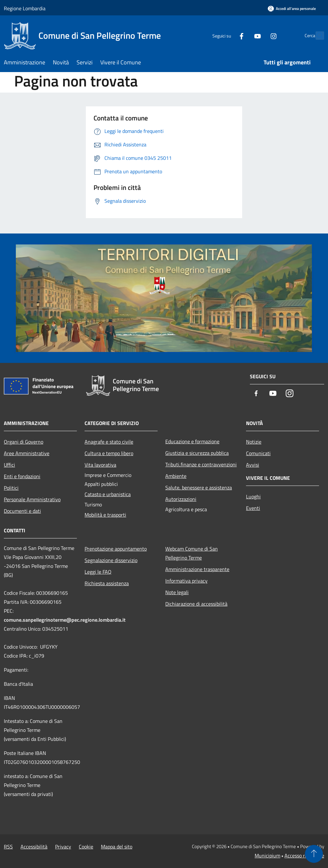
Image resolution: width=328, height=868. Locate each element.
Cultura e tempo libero (109, 453)
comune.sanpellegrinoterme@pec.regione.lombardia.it (65, 620)
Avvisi (253, 465)
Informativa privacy (186, 581)
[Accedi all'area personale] (292, 8)
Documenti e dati (22, 511)
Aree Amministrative (27, 453)
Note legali (177, 592)
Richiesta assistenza (107, 583)
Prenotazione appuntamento (116, 549)
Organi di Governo (24, 442)
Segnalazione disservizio (111, 560)
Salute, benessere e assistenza (199, 487)
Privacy (63, 847)
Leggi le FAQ (98, 572)
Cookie (86, 847)
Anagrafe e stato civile (109, 442)
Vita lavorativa (100, 465)
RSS (8, 847)
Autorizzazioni (181, 499)
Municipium (267, 856)
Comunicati (258, 453)
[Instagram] (259, 35)
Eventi (253, 508)
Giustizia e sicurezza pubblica (197, 453)
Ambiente (176, 476)
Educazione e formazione (192, 441)
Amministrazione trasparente (197, 569)
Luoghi (253, 496)
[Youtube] (243, 35)
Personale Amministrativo (32, 499)
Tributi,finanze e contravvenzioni (201, 464)
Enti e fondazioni (22, 476)
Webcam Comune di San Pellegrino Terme (192, 553)
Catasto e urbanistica (108, 494)
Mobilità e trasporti (105, 515)
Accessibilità (34, 847)
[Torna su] (314, 854)
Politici (11, 488)
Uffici (9, 465)
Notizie (254, 442)
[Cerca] (316, 36)
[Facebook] (227, 35)
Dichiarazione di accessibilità (196, 604)
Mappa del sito (117, 847)
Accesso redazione (304, 856)
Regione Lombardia (25, 8)
